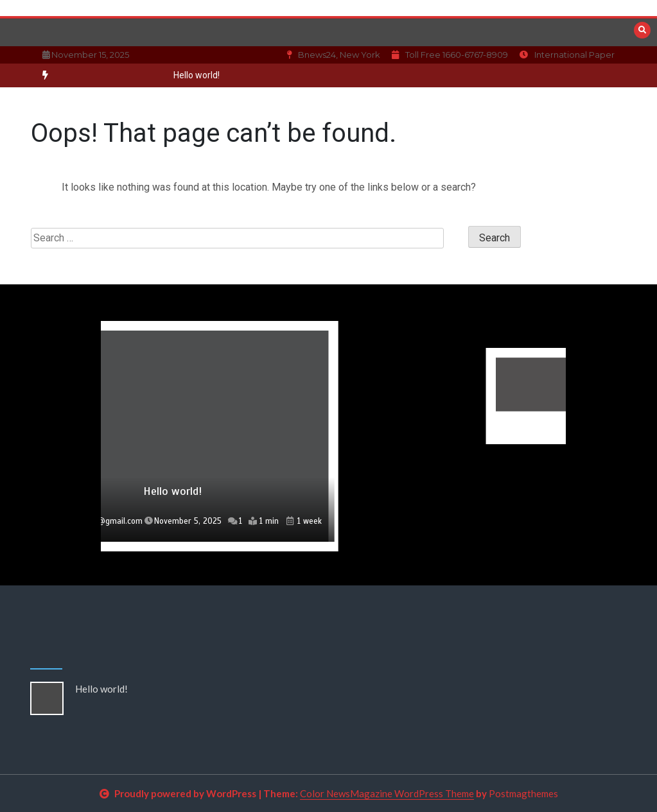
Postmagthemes (523, 793)
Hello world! (197, 75)
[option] (197, 75)
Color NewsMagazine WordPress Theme (387, 793)
